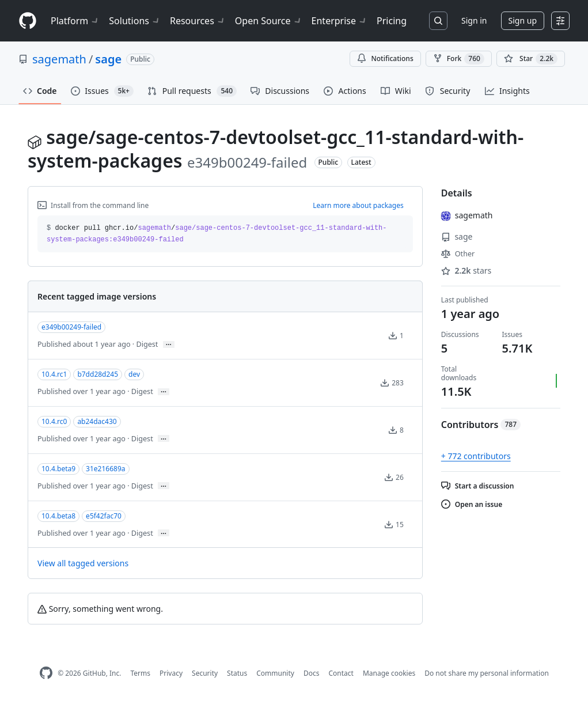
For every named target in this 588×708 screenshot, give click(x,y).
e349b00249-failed (71, 327)
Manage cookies (389, 673)
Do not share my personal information (487, 673)
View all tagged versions (83, 563)
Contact (341, 673)
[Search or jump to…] (438, 21)
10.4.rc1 (54, 374)
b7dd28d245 (98, 374)
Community (275, 673)
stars (466, 270)
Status (237, 673)
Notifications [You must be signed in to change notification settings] (385, 58)
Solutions (135, 21)
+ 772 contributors (476, 456)
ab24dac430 (97, 421)
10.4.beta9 (58, 469)
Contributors (481, 425)
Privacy (171, 673)
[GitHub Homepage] (46, 673)
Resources (198, 21)
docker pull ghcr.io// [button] (217, 234)
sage (108, 59)
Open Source (269, 21)
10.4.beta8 (58, 516)
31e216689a (105, 469)
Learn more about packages (358, 205)
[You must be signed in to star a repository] (531, 59)
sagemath (59, 59)
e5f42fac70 (104, 516)
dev (134, 374)
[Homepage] (28, 21)
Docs (312, 673)
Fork (459, 59)
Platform (75, 21)
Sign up (523, 20)
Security (205, 673)
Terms (140, 673)
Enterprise (339, 21)
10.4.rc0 (54, 421)
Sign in (474, 20)
